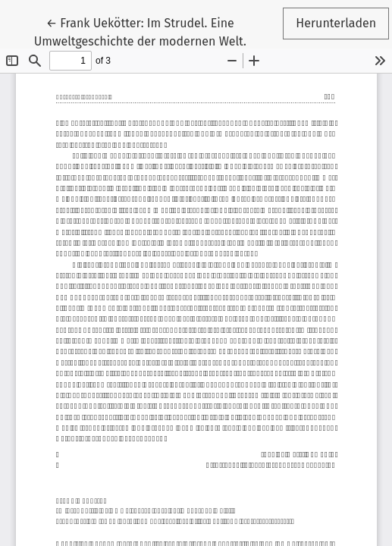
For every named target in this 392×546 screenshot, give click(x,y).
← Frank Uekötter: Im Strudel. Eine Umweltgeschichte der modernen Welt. (140, 31)
